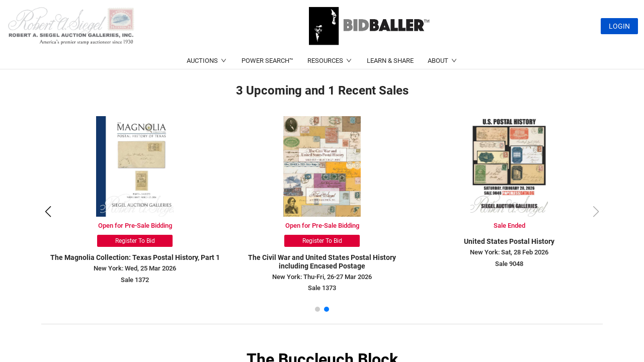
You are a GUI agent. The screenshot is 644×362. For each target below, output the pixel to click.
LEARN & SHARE (390, 61)
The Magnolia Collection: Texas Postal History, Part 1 (136, 257)
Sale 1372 (136, 280)
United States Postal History (511, 241)
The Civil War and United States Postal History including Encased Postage (324, 262)
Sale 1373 (324, 288)
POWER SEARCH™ (267, 61)
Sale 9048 (511, 264)
